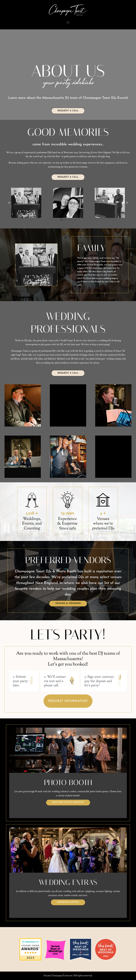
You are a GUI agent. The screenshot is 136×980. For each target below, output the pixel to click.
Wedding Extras (68, 902)
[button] (68, 22)
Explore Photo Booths (68, 802)
